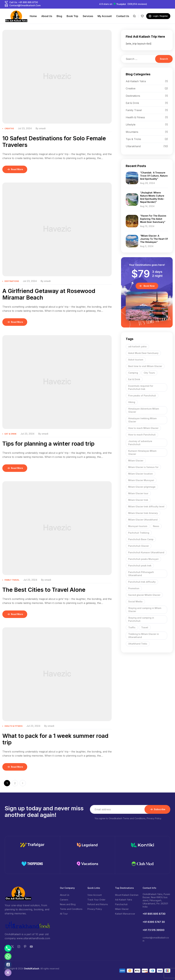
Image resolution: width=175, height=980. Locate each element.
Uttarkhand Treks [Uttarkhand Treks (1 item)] (138, 644)
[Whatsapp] (8, 956)
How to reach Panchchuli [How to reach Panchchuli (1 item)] (142, 435)
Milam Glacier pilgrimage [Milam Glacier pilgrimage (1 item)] (142, 487)
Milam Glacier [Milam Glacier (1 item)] (136, 461)
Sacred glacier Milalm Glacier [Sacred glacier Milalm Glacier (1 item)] (144, 595)
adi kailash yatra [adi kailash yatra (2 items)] (137, 346)
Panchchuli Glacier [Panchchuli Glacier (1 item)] (139, 546)
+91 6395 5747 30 (154, 922)
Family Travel (12, 580)
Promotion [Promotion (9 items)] (134, 588)
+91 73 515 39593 (153, 930)
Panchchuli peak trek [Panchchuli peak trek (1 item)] (140, 566)
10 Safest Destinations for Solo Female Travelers (54, 142)
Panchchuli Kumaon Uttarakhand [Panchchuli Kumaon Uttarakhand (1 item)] (146, 552)
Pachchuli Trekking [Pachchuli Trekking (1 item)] (139, 533)
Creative (9, 129)
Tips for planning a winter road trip (48, 444)
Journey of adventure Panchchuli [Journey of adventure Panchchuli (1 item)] (140, 443)
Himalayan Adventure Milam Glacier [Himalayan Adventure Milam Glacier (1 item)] (144, 410)
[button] (147, 286)
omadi (42, 128)
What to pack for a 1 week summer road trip (55, 739)
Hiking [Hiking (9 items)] (132, 402)
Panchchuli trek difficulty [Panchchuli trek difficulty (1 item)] (142, 582)
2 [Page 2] (15, 783)
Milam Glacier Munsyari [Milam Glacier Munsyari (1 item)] (141, 480)
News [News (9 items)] (156, 526)
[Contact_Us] (8, 965)
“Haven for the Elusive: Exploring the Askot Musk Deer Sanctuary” (153, 219)
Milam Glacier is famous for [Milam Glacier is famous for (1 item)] (143, 467)
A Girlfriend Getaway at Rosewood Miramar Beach (49, 294)
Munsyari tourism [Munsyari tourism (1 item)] (138, 526)
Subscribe (157, 809)
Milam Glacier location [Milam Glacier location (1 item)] (141, 474)
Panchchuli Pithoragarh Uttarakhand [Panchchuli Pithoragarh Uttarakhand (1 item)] (141, 574)
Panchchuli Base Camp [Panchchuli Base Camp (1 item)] (141, 539)
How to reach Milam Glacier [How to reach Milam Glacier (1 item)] (143, 428)
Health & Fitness (14, 726)
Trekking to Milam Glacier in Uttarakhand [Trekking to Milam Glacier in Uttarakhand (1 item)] (144, 636)
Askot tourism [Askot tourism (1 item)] (136, 360)
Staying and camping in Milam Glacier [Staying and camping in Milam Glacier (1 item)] (145, 610)
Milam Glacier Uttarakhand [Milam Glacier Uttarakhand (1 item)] (143, 520)
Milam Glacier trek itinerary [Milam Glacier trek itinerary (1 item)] (143, 513)
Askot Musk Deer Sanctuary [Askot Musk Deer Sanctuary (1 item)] (143, 353)
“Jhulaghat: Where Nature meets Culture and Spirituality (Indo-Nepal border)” (152, 197)
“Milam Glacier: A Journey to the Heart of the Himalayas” (154, 239)
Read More (15, 169)
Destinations (12, 281)
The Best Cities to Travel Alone (44, 590)
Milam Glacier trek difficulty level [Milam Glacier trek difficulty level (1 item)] (146, 506)
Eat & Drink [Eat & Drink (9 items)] (134, 379)
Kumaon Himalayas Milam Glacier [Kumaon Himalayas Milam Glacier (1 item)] (142, 452)
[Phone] (8, 948)
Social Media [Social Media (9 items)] (135, 601)
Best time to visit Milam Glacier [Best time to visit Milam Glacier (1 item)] (145, 366)
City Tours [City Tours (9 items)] (149, 373)
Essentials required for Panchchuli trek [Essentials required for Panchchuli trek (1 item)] (141, 387)
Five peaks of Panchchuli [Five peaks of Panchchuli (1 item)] (142, 396)
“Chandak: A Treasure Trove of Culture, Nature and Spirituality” (154, 176)
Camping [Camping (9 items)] (133, 373)
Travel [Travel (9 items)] (145, 627)
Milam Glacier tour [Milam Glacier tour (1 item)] (138, 493)
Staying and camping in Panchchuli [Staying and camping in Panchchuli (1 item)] (141, 619)
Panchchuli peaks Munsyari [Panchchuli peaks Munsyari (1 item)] (143, 559)
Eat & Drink (11, 434)
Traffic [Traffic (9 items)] (132, 627)
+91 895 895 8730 (154, 914)
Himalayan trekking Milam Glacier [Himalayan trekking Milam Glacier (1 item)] (142, 420)
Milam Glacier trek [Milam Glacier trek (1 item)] (138, 500)
